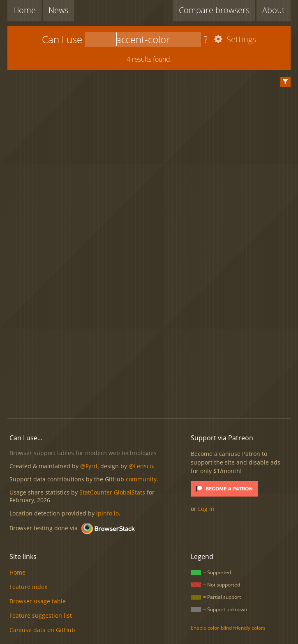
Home (24, 10)
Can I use (62, 39)
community (141, 479)
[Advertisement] (152, 345)
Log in (206, 509)
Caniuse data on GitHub (42, 630)
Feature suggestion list (41, 615)
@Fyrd (89, 466)
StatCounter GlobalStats (112, 492)
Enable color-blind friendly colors (228, 628)
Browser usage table (38, 601)
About (274, 10)
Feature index (28, 587)
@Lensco (141, 466)
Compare (214, 10)
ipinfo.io (107, 513)
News (58, 10)
